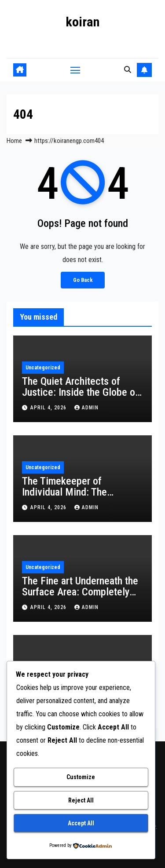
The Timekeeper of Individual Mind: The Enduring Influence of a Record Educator (70, 498)
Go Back (83, 280)
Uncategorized (43, 368)
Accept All (81, 823)
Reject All (81, 800)
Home (14, 141)
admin (86, 408)
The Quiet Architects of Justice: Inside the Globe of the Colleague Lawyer (80, 392)
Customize (81, 777)
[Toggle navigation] (75, 70)
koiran (82, 22)
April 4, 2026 (49, 408)
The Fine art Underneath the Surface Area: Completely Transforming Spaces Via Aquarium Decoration (80, 597)
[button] (128, 70)
